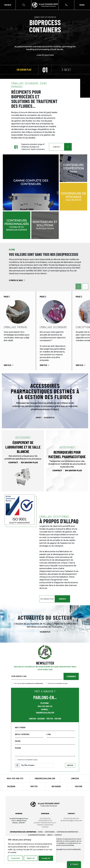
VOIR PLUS (9, 365)
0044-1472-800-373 (45, 706)
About (50, 835)
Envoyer (70, 765)
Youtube (79, 786)
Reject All (31, 858)
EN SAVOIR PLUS (49, 417)
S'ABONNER (71, 676)
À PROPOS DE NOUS (17, 280)
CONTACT (57, 147)
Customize (15, 858)
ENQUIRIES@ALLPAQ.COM (45, 713)
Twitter (34, 786)
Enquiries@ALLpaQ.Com (72, 821)
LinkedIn (75, 778)
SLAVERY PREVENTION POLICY (45, 823)
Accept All (46, 858)
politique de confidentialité (35, 683)
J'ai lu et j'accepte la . (29, 683)
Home (40, 832)
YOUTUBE (58, 719)
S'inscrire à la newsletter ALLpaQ (57, 683)
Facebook (11, 786)
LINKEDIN (32, 719)
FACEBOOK (41, 719)
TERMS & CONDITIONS (45, 825)
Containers (50, 832)
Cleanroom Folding (37, 835)
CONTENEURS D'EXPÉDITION (67, 832)
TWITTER (50, 719)
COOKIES (45, 827)
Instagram (56, 786)
